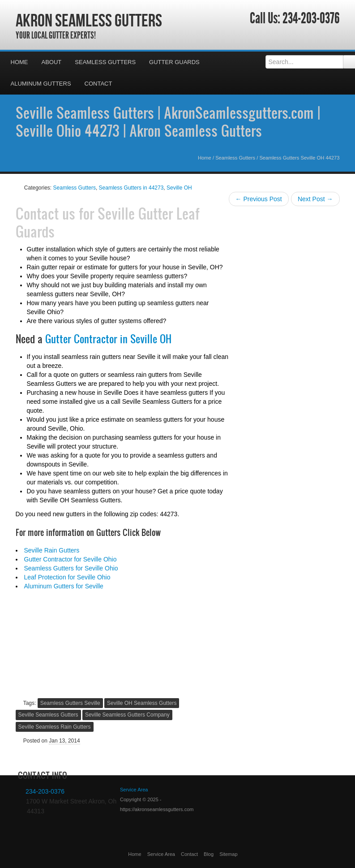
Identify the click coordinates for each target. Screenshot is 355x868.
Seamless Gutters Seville (70, 703)
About (52, 62)
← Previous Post (259, 199)
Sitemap (228, 854)
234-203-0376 (311, 18)
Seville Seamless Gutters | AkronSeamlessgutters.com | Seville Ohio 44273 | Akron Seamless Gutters (168, 121)
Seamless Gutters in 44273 (131, 188)
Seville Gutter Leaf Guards (108, 222)
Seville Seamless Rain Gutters (55, 727)
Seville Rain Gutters (52, 550)
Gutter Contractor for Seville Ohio (71, 559)
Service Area (161, 854)
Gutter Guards (174, 62)
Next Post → (315, 199)
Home (19, 62)
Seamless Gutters (105, 62)
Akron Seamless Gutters (89, 20)
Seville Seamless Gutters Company (127, 715)
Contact (98, 84)
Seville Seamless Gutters (48, 715)
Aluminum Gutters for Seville (64, 586)
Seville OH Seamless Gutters (142, 703)
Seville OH (179, 188)
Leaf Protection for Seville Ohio (67, 577)
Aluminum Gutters (41, 84)
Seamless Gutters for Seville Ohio (71, 568)
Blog (209, 854)
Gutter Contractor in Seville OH (108, 339)
